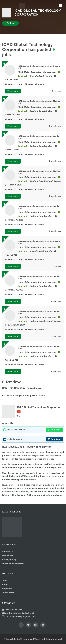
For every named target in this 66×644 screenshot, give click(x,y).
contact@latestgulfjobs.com (20, 616)
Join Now (54, 430)
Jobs (4, 580)
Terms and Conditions (13, 564)
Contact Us (8, 551)
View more (13, 91)
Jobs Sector (8, 593)
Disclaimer (8, 555)
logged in (22, 396)
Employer (7, 589)
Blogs (5, 585)
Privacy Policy (9, 559)
